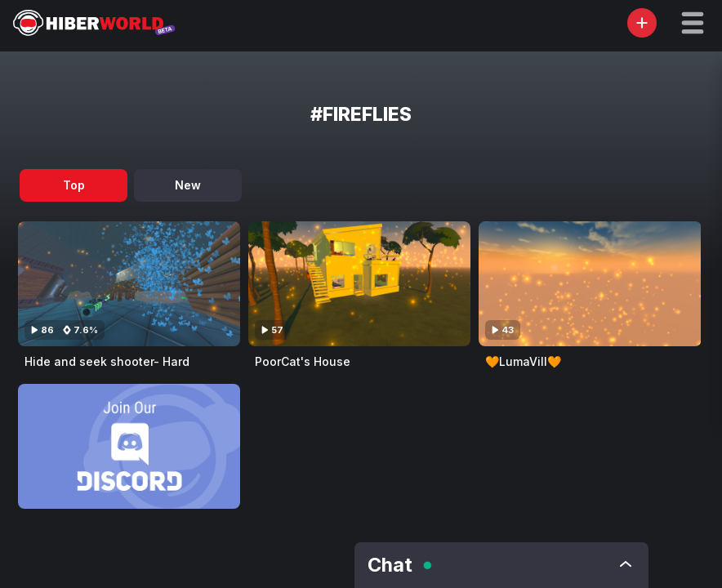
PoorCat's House (303, 361)
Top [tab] (74, 185)
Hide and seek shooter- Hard (107, 361)
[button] (693, 23)
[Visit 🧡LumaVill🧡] (590, 284)
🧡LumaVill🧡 (523, 361)
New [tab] (188, 185)
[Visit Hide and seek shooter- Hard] (129, 284)
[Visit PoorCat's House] (359, 284)
